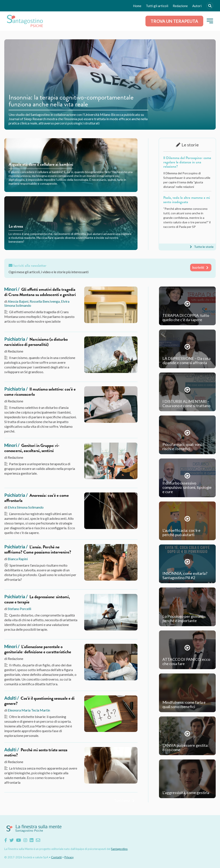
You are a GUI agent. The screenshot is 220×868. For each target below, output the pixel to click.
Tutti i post (122, 800)
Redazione (180, 6)
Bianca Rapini (18, 559)
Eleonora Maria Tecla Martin (29, 710)
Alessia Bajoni (18, 301)
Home (137, 6)
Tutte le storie (204, 247)
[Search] (210, 6)
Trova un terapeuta (174, 21)
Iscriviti (198, 267)
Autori (197, 6)
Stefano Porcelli (19, 609)
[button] (210, 21)
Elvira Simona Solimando (26, 507)
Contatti (56, 857)
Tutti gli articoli (157, 6)
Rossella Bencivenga (45, 301)
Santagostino (119, 849)
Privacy (69, 857)
